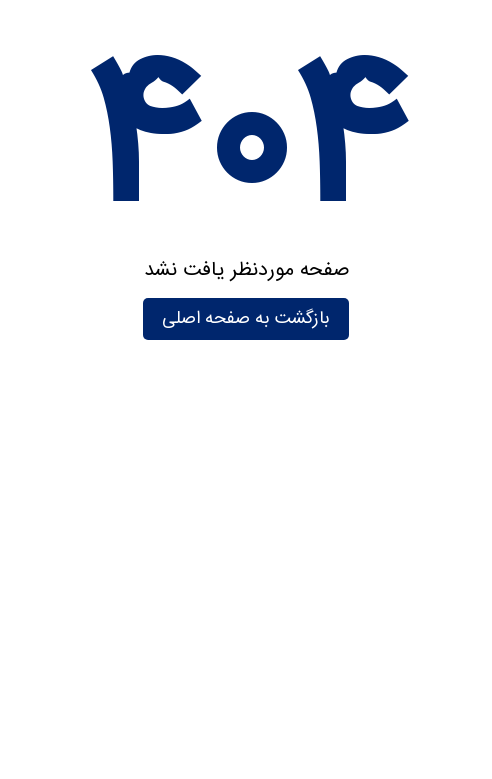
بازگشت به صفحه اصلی (246, 319)
